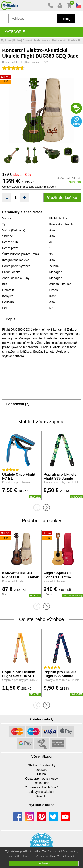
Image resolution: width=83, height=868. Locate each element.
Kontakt (41, 796)
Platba (42, 774)
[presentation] (38, 508)
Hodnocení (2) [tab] (18, 404)
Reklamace (41, 783)
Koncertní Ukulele (31, 40)
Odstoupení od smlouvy (41, 778)
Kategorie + (16, 32)
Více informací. (66, 856)
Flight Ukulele (59, 218)
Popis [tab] (11, 319)
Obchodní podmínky (41, 765)
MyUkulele (6, 40)
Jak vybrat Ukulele (41, 792)
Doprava (41, 770)
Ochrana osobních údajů (41, 787)
